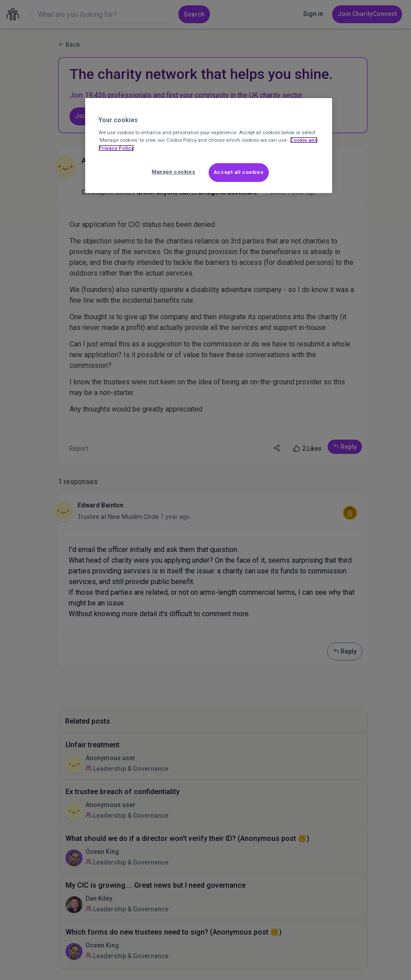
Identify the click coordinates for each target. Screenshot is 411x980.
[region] (208, 146)
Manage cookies (173, 172)
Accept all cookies (239, 172)
